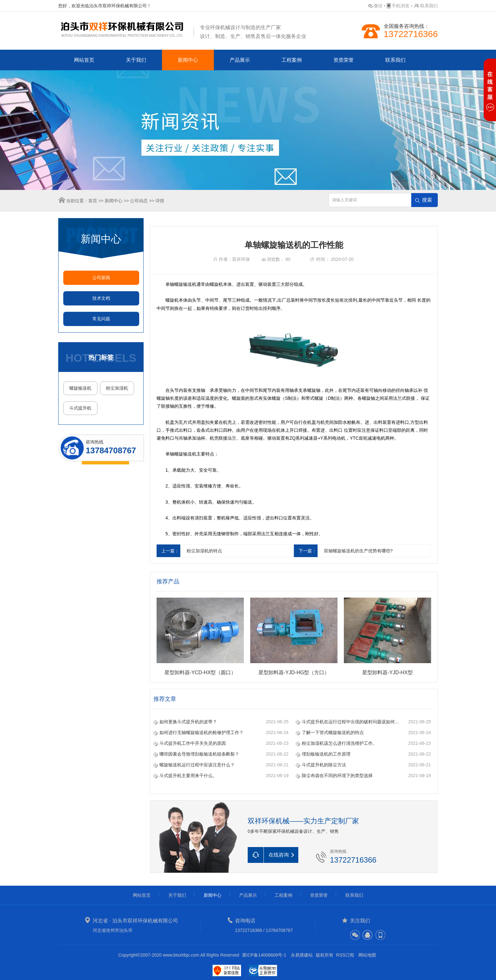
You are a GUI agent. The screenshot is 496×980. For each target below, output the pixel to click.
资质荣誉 (344, 60)
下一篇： (307, 551)
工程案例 (292, 60)
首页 (93, 201)
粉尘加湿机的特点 (204, 551)
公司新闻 (101, 278)
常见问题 (101, 319)
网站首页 (84, 60)
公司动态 (139, 201)
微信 (378, 6)
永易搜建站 (302, 955)
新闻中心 (188, 60)
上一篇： (170, 551)
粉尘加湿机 (117, 388)
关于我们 (136, 60)
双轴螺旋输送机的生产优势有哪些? (358, 551)
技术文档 (101, 298)
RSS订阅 (345, 955)
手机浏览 (400, 6)
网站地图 (367, 955)
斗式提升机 (80, 408)
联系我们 (429, 6)
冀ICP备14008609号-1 (264, 955)
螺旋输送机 (80, 388)
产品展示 (240, 60)
